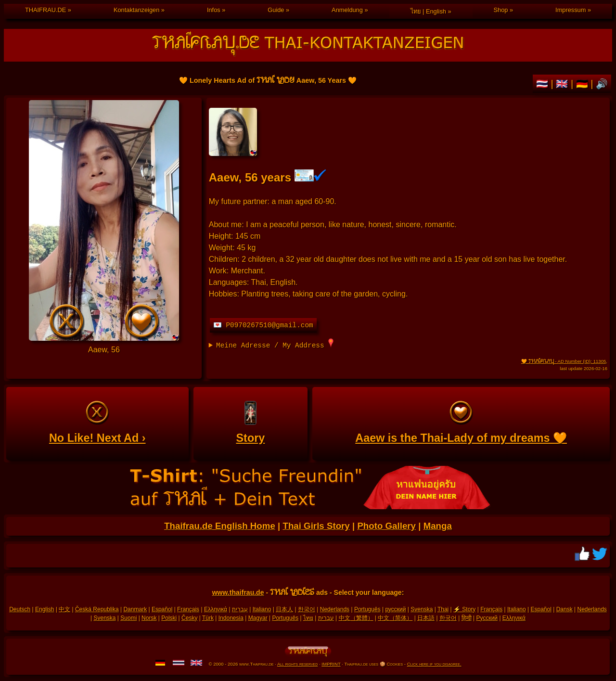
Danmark (135, 609)
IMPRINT (331, 664)
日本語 (426, 618)
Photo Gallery (386, 526)
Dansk (565, 609)
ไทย (308, 618)
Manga (438, 526)
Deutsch (20, 609)
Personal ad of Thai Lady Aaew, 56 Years (104, 220)
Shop (501, 10)
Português (367, 609)
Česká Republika (97, 609)
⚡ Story (464, 609)
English (45, 609)
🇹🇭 (544, 84)
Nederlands (335, 609)
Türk (208, 618)
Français (188, 609)
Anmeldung (347, 10)
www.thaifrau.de (238, 592)
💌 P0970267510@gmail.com (263, 325)
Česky (189, 618)
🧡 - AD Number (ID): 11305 (564, 361)
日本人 (284, 609)
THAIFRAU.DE (45, 10)
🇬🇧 (563, 84)
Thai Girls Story (316, 526)
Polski (169, 618)
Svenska (422, 609)
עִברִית (240, 609)
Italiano (262, 609)
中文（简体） (395, 618)
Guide (276, 10)
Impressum (571, 10)
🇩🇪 (584, 84)
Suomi (128, 618)
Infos (214, 10)
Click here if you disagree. (434, 664)
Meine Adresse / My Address (275, 344)
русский (395, 609)
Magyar (258, 618)
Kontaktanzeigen (136, 10)
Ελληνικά (216, 609)
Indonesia (231, 618)
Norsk (149, 618)
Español (162, 609)
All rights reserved (297, 664)
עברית (326, 618)
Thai (443, 609)
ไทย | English (428, 11)
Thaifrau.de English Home (220, 526)
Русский (487, 618)
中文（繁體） (356, 618)
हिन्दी (467, 618)
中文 (64, 609)
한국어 (307, 609)
